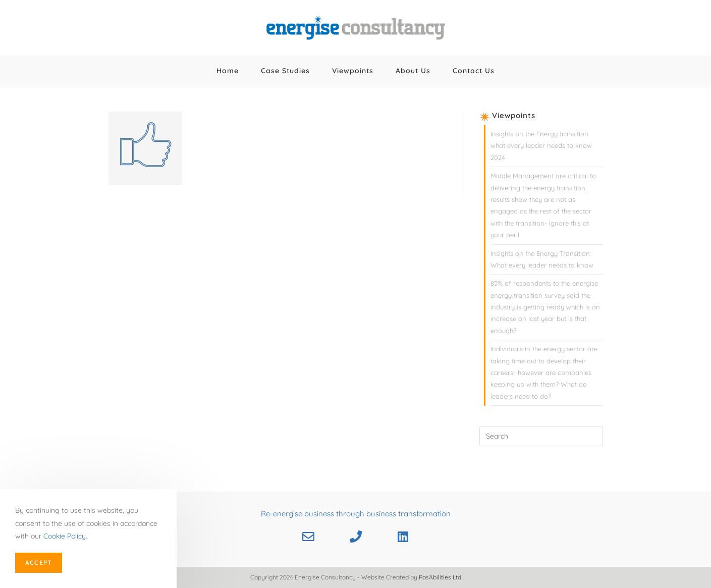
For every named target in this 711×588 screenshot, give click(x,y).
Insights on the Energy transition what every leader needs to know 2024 (541, 146)
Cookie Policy (65, 536)
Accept (39, 563)
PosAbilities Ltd (440, 577)
